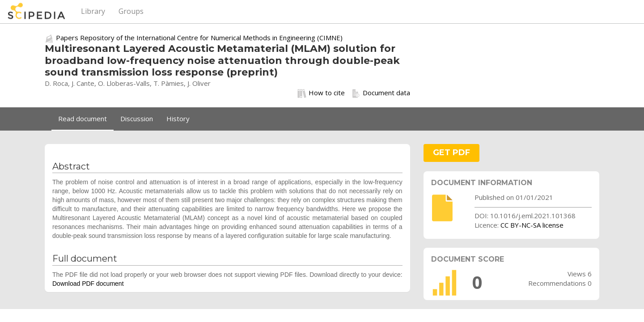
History (178, 119)
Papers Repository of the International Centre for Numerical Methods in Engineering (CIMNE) (199, 38)
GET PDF (451, 153)
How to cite (321, 93)
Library (93, 11)
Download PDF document (88, 284)
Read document (83, 119)
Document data (381, 93)
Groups (131, 11)
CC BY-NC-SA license (532, 225)
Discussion (137, 119)
